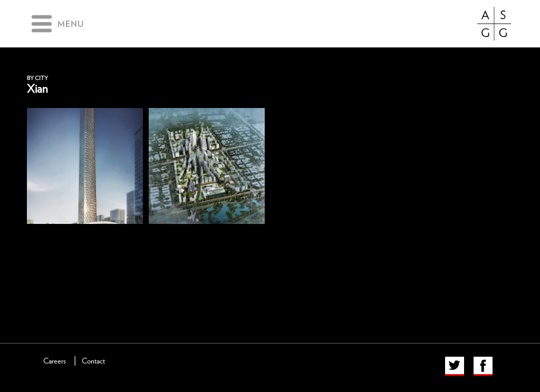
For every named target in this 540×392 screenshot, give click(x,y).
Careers (55, 361)
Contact (93, 361)
